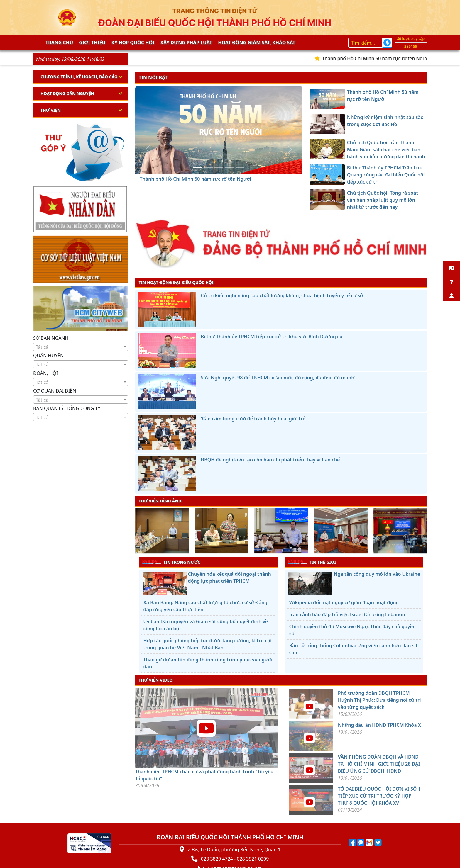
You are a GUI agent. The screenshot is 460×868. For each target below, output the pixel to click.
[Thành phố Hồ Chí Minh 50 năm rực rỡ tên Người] (198, 168)
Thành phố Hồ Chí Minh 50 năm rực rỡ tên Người (381, 58)
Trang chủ (59, 43)
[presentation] (139, 531)
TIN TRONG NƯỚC (171, 562)
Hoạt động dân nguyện (67, 93)
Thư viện (51, 110)
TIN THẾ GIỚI (312, 562)
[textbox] (81, 347)
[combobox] (81, 347)
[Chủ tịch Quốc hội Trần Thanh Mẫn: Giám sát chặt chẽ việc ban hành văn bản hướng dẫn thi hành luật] (219, 168)
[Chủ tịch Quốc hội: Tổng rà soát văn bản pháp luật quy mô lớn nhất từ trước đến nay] (240, 168)
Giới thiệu (92, 43)
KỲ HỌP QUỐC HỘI (133, 43)
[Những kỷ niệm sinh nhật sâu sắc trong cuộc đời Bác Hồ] (208, 168)
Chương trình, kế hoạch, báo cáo (79, 77)
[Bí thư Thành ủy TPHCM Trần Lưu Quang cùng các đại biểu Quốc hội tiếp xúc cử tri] (229, 168)
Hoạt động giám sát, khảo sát (257, 43)
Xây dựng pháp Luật (186, 43)
